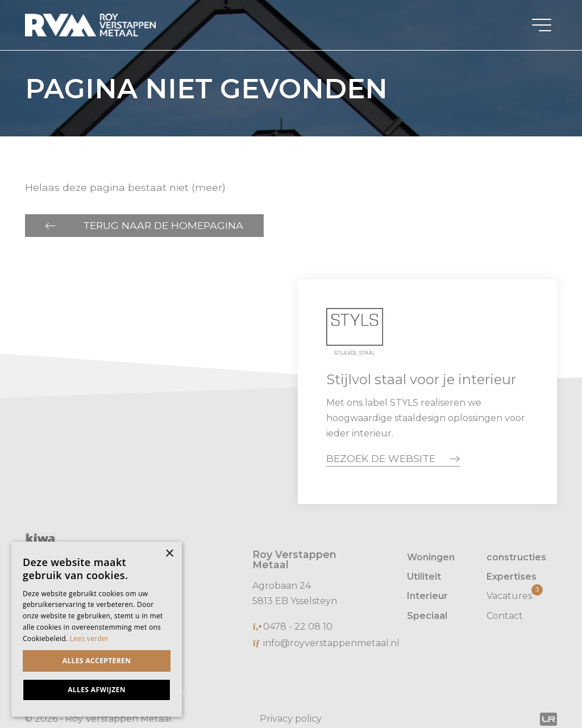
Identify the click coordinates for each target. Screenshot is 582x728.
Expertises (512, 577)
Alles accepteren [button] (97, 661)
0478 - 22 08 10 (298, 627)
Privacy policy (291, 719)
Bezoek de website (381, 458)
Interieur (427, 596)
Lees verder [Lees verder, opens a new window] (90, 638)
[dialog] (97, 629)
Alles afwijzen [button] (97, 690)
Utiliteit (424, 577)
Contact (505, 616)
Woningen (431, 557)
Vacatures (515, 595)
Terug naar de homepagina (163, 225)
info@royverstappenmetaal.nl (331, 643)
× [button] (169, 554)
